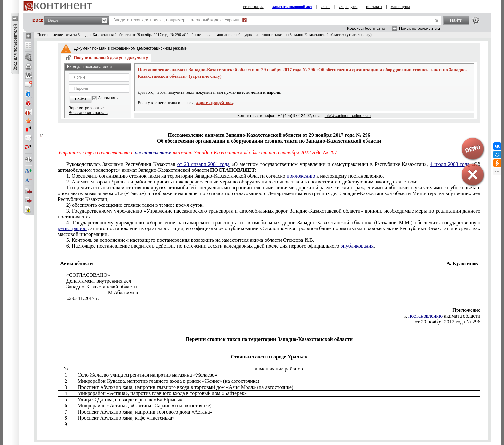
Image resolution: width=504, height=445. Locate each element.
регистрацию (72, 228)
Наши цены (400, 7)
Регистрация (253, 7)
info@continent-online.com (348, 116)
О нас (325, 7)
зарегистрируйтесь (214, 103)
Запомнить (108, 98)
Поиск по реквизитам (420, 28)
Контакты (374, 7)
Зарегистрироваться (87, 108)
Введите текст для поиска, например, (177, 20)
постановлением (153, 152)
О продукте (348, 7)
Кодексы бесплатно (366, 28)
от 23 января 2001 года (204, 164)
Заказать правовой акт (292, 7)
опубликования (357, 246)
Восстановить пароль (88, 113)
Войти (80, 99)
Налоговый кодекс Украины (215, 20)
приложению (301, 176)
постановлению (426, 316)
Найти (456, 20)
